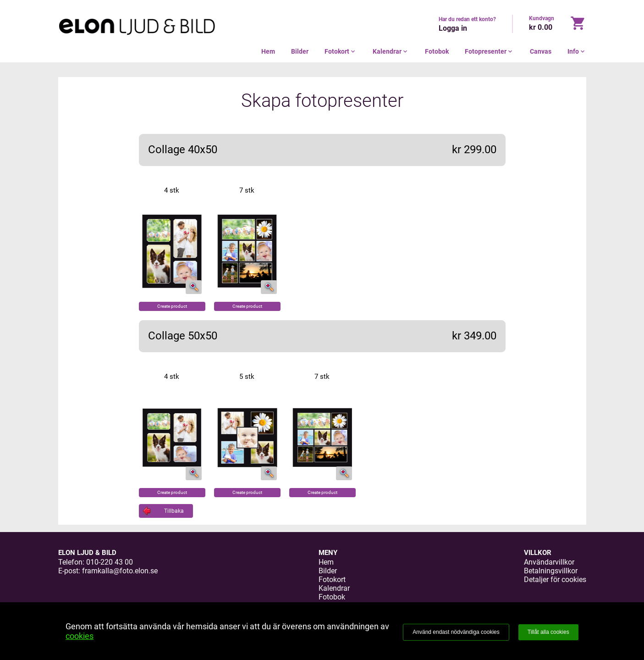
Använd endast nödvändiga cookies (456, 632)
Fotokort (341, 51)
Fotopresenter (489, 51)
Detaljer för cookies (555, 580)
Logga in (453, 28)
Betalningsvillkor (551, 571)
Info (577, 51)
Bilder (300, 51)
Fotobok (437, 51)
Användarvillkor (549, 562)
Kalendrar (391, 51)
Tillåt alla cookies (548, 632)
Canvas (541, 51)
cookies (80, 636)
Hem (268, 51)
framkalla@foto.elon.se (120, 571)
